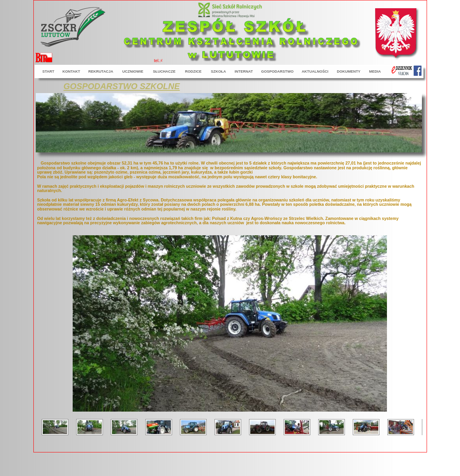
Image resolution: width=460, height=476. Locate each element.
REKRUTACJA (101, 71)
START (48, 71)
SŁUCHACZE (164, 71)
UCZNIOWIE (133, 71)
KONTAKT (71, 71)
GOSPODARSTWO (277, 71)
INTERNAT (244, 71)
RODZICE (193, 71)
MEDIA (375, 71)
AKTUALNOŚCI (315, 71)
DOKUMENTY (348, 71)
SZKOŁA (218, 71)
